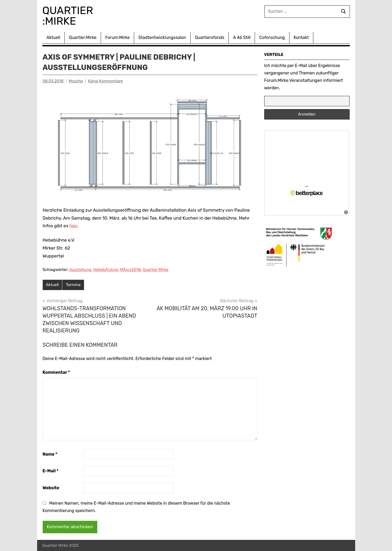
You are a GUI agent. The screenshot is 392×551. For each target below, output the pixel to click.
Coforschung (272, 37)
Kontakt (301, 37)
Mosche (76, 81)
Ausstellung (80, 270)
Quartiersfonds (210, 37)
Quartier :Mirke (69, 16)
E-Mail (51, 471)
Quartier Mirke (155, 270)
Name (50, 454)
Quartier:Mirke (83, 37)
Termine (73, 285)
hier (73, 226)
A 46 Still (242, 37)
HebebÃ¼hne (106, 270)
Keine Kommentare (106, 81)
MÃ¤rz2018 (130, 270)
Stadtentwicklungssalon (162, 37)
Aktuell (54, 37)
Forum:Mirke (117, 37)
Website (51, 488)
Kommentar (56, 372)
